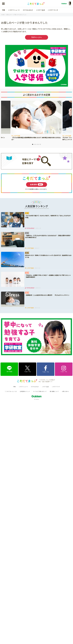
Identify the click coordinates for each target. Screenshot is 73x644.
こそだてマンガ (53, 10)
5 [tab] (39, 144)
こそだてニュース (14, 10)
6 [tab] (40, 144)
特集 (4, 10)
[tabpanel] (36, 121)
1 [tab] (33, 144)
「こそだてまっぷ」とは (10, 391)
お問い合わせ (65, 391)
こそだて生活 (40, 10)
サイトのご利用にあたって (40, 391)
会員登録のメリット (25, 391)
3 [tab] (36, 144)
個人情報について (54, 391)
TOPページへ (37, 37)
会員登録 (37, 184)
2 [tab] (34, 144)
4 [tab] (37, 144)
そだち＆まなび (28, 10)
